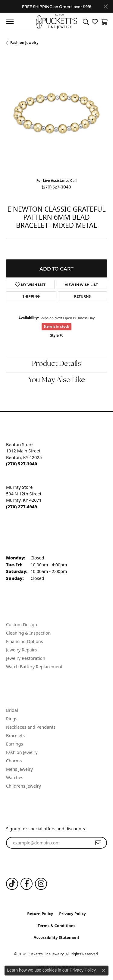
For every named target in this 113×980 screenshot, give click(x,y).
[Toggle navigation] (10, 22)
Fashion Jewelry (24, 43)
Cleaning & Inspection (28, 633)
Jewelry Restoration (26, 658)
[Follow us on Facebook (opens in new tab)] (27, 884)
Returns (82, 296)
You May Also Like (57, 380)
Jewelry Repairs (21, 650)
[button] (86, 22)
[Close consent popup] (104, 970)
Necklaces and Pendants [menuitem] (31, 727)
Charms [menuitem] (14, 761)
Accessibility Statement (57, 937)
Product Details (56, 364)
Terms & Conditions (57, 926)
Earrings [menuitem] (14, 744)
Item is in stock (57, 326)
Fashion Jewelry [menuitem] (22, 752)
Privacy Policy (72, 914)
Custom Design (22, 625)
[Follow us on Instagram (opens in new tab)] (41, 884)
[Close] (106, 6)
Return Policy (40, 914)
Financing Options (25, 641)
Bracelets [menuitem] (15, 735)
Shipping (31, 296)
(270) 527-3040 (56, 187)
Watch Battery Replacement (34, 667)
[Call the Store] (22, 464)
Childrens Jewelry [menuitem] (24, 786)
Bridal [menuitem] (12, 710)
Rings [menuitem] (12, 719)
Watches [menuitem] (15, 778)
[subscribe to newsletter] (98, 843)
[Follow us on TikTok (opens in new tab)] (12, 884)
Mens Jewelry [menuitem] (19, 769)
